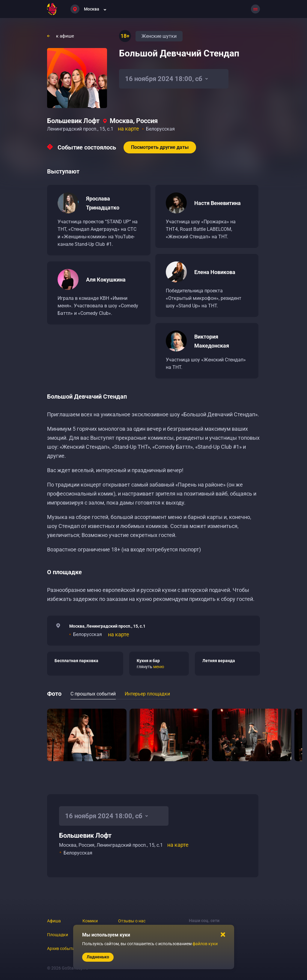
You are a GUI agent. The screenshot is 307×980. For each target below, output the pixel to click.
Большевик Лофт (73, 121)
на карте (128, 129)
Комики (90, 921)
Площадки (58, 935)
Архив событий (62, 948)
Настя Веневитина (218, 203)
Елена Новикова (215, 272)
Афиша (54, 921)
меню (159, 667)
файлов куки (205, 944)
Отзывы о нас (132, 921)
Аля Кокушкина (106, 280)
